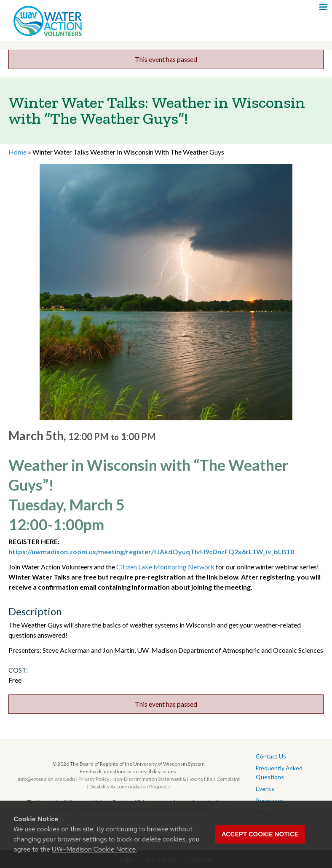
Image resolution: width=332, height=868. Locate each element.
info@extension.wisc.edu (46, 779)
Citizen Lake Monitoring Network (165, 567)
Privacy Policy (94, 779)
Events (265, 789)
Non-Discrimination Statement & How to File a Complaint (176, 779)
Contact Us (271, 756)
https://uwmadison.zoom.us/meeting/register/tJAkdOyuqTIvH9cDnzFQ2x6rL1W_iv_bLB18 (151, 552)
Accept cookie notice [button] (260, 834)
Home (17, 152)
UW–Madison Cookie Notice (94, 849)
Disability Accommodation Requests (130, 787)
